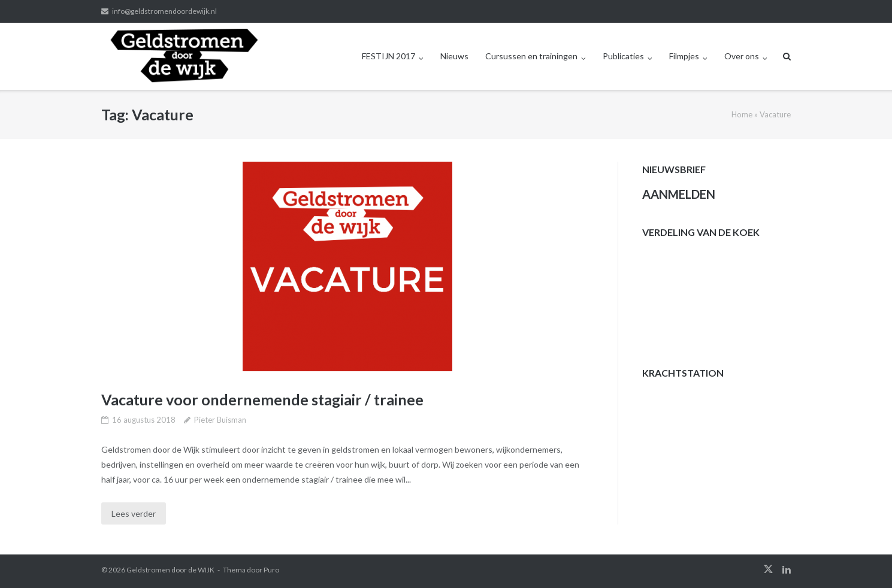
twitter (768, 569)
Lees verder (134, 513)
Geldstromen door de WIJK (170, 570)
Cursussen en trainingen (531, 56)
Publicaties (623, 56)
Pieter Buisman (220, 420)
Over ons (742, 56)
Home (742, 114)
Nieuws (454, 56)
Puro (271, 570)
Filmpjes (684, 56)
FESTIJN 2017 (388, 56)
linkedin (787, 569)
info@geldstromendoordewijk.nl (164, 11)
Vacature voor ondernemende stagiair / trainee (262, 399)
